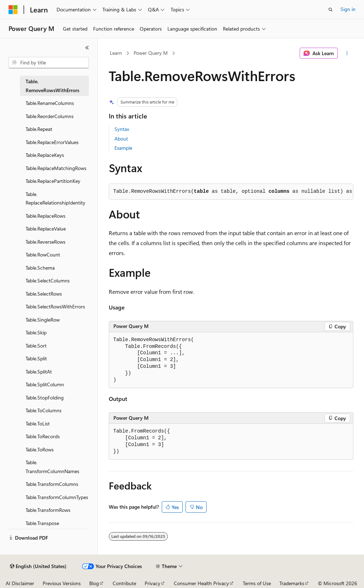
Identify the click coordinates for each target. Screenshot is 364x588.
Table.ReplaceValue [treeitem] (46, 229)
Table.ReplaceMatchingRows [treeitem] (56, 168)
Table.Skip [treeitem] (36, 332)
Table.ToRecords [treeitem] (43, 436)
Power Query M (151, 53)
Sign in (348, 9)
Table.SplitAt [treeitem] (39, 372)
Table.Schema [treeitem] (40, 268)
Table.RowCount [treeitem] (43, 255)
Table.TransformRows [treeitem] (48, 510)
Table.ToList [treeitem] (38, 423)
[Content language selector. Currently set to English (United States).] (38, 566)
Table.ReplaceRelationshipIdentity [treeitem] (55, 198)
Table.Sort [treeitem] (36, 346)
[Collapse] (87, 48)
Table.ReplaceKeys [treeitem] (45, 155)
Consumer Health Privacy (201, 583)
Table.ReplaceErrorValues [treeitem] (52, 142)
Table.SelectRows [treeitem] (44, 294)
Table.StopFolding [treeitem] (45, 398)
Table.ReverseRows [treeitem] (45, 242)
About (121, 139)
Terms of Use (257, 583)
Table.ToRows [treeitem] (40, 449)
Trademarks (292, 583)
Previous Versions (62, 583)
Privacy (152, 583)
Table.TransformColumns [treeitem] (52, 484)
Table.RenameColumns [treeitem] (50, 103)
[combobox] (49, 63)
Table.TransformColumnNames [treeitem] (52, 467)
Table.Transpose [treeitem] (42, 523)
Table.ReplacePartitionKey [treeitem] (53, 181)
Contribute (124, 583)
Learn (116, 53)
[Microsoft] (13, 10)
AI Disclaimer (20, 583)
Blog (94, 583)
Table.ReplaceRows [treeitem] (45, 216)
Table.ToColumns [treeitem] (44, 410)
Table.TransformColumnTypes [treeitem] (57, 497)
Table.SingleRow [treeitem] (43, 320)
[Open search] (331, 10)
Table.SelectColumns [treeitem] (48, 280)
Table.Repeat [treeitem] (39, 129)
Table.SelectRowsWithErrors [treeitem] (55, 306)
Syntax (122, 129)
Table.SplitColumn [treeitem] (45, 384)
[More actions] (347, 53)
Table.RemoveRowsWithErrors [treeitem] (52, 86)
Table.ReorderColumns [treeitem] (50, 116)
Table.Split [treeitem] (36, 358)
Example (123, 148)
